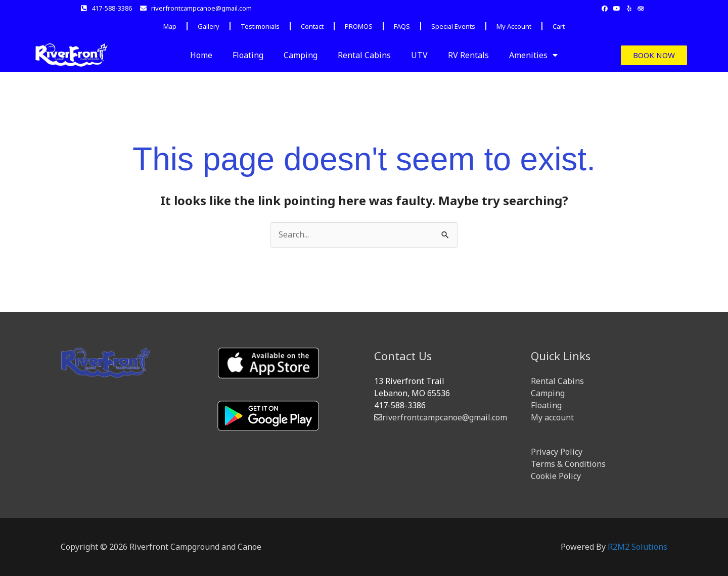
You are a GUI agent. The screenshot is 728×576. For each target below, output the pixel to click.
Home (201, 55)
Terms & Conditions (568, 464)
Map (170, 26)
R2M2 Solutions (638, 547)
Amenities (533, 55)
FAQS (402, 26)
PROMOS (359, 26)
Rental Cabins (364, 55)
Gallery (209, 26)
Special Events (453, 26)
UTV (419, 55)
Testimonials (260, 26)
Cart (559, 26)
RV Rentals (468, 55)
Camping (301, 55)
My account (552, 417)
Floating (248, 55)
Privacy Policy (557, 452)
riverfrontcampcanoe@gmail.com (441, 417)
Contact (312, 26)
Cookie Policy (556, 476)
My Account (514, 26)
